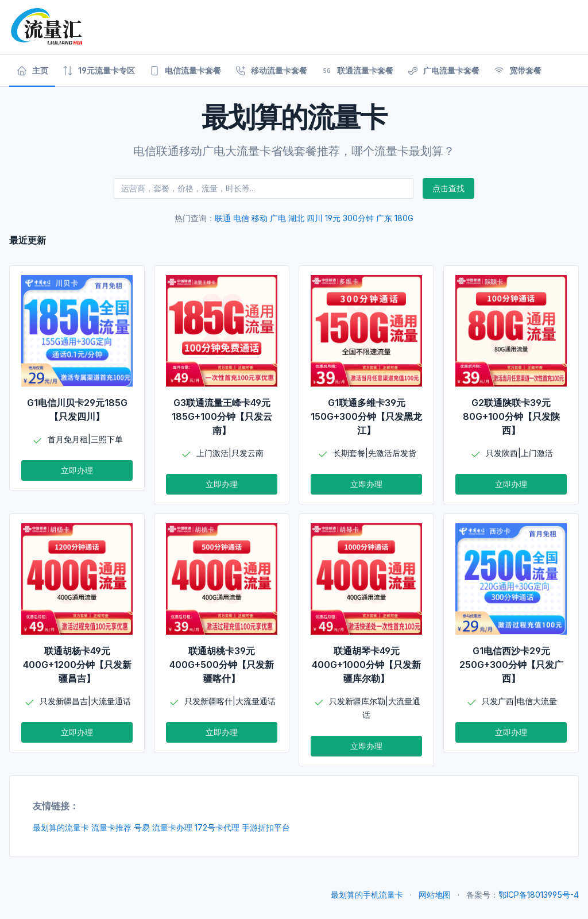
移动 (260, 218)
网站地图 (435, 895)
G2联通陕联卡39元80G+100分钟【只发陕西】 (511, 416)
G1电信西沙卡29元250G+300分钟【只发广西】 (511, 665)
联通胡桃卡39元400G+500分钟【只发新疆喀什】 (222, 665)
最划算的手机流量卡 (367, 895)
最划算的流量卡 (61, 827)
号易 (142, 827)
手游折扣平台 (266, 827)
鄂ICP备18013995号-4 (539, 895)
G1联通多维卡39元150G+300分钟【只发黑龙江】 (366, 416)
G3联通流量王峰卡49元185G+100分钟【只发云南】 (222, 416)
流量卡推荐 (111, 827)
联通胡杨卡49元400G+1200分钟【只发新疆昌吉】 (77, 665)
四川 (315, 218)
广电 (278, 218)
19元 (333, 218)
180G (404, 218)
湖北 (296, 218)
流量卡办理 (172, 827)
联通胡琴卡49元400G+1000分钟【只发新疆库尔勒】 (366, 665)
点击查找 (448, 188)
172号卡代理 (217, 827)
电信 (241, 218)
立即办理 (77, 470)
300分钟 (358, 218)
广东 (384, 218)
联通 (223, 218)
